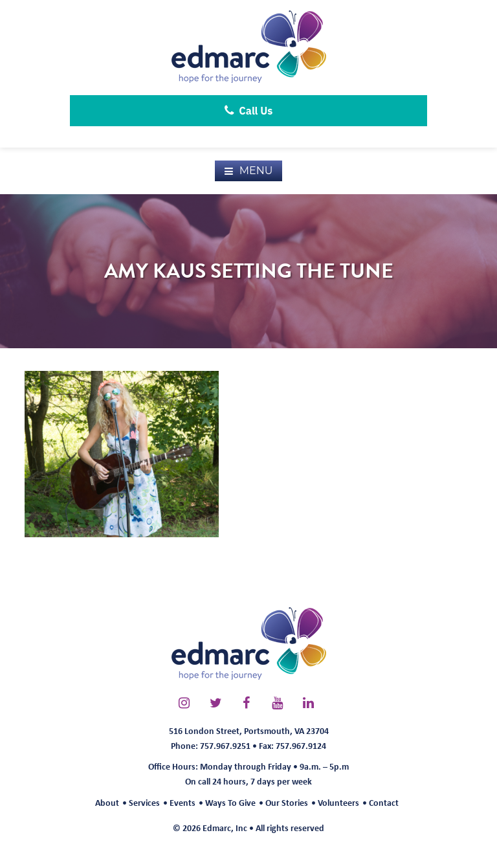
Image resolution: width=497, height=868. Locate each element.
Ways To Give (230, 802)
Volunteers (338, 802)
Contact (384, 802)
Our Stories (287, 802)
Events (182, 802)
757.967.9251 (225, 745)
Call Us (249, 111)
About (107, 802)
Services (144, 802)
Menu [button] (256, 171)
